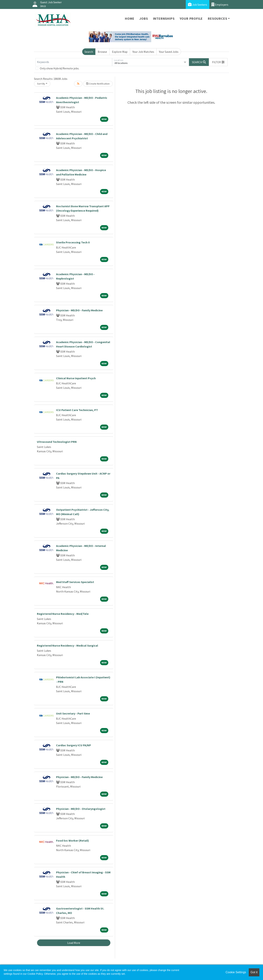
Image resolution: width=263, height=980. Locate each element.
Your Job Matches (143, 52)
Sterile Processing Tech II (73, 242)
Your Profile (191, 19)
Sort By (41, 84)
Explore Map (120, 52)
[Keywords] (74, 62)
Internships (164, 19)
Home (130, 19)
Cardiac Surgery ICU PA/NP (74, 745)
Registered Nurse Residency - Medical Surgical (67, 645)
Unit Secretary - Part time (73, 713)
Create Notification (98, 84)
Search (89, 52)
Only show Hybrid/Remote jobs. (60, 68)
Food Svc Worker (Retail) (73, 840)
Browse (102, 52)
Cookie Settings (236, 972)
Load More (74, 943)
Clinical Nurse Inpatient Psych (76, 378)
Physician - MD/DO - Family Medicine (79, 310)
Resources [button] (217, 19)
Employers (220, 4)
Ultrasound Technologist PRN (57, 442)
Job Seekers (198, 4)
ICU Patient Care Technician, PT (77, 410)
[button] (218, 62)
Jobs (144, 19)
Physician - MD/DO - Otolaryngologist (81, 809)
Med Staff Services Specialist (75, 582)
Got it (254, 972)
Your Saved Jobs (169, 52)
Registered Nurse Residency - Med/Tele (63, 614)
